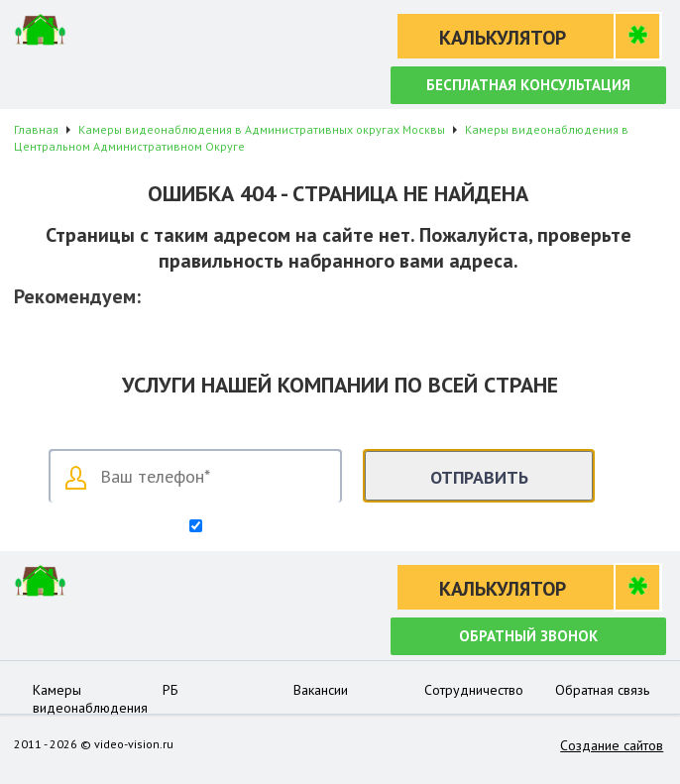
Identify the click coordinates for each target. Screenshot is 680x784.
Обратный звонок (528, 636)
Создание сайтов (612, 745)
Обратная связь (602, 690)
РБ (170, 690)
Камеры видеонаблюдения (90, 699)
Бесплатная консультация (528, 85)
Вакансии (321, 690)
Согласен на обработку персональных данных (349, 527)
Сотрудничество (474, 690)
